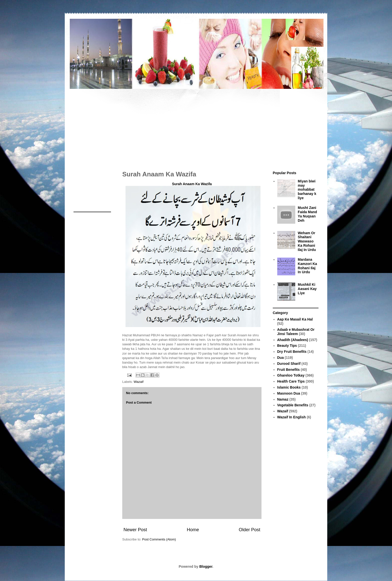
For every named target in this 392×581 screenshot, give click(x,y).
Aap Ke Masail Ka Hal (295, 319)
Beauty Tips (287, 346)
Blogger (206, 566)
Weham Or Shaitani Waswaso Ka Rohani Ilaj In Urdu (307, 241)
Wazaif (139, 382)
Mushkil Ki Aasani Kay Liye (307, 289)
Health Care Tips (291, 381)
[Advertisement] (196, 127)
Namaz (283, 399)
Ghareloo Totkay (291, 375)
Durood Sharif (289, 364)
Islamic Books (289, 387)
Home (193, 530)
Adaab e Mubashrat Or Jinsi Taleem (296, 332)
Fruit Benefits (288, 370)
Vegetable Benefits (293, 405)
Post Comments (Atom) (159, 539)
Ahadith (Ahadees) (293, 340)
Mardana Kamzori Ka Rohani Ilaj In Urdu (307, 266)
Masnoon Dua (289, 393)
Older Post (249, 530)
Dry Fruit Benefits (292, 352)
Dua (280, 358)
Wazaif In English (292, 417)
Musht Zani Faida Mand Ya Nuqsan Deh (307, 214)
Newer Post (135, 530)
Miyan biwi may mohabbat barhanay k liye (307, 190)
